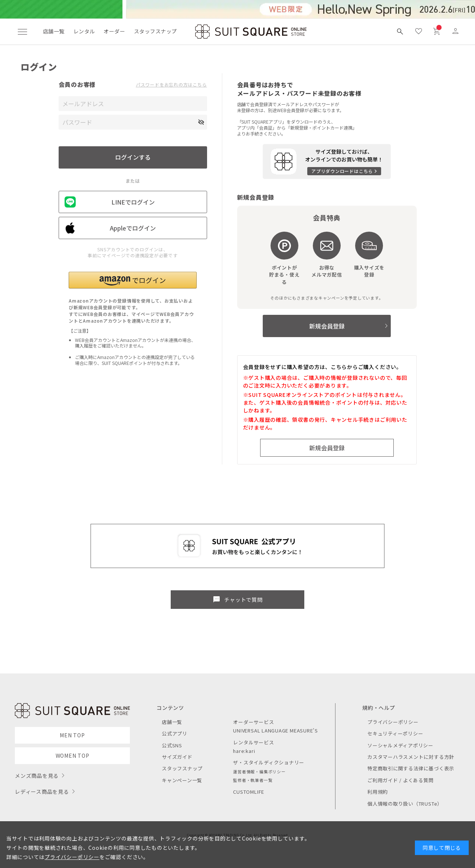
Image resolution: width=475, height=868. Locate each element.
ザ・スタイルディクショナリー (269, 762)
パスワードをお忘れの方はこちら (171, 85)
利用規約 (378, 792)
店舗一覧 (54, 31)
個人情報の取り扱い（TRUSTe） (405, 804)
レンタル (84, 31)
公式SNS (172, 745)
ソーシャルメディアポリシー (400, 745)
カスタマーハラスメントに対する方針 (411, 757)
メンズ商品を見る (37, 776)
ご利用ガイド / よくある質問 (401, 780)
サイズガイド (177, 757)
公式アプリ (175, 733)
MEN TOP (72, 735)
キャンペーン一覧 (182, 780)
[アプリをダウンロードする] (327, 161)
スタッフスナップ (155, 31)
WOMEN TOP (73, 756)
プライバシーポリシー (393, 722)
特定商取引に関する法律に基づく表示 (411, 768)
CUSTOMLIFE (249, 792)
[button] (133, 280)
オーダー (114, 31)
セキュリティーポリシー (395, 733)
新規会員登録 (327, 326)
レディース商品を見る (42, 792)
